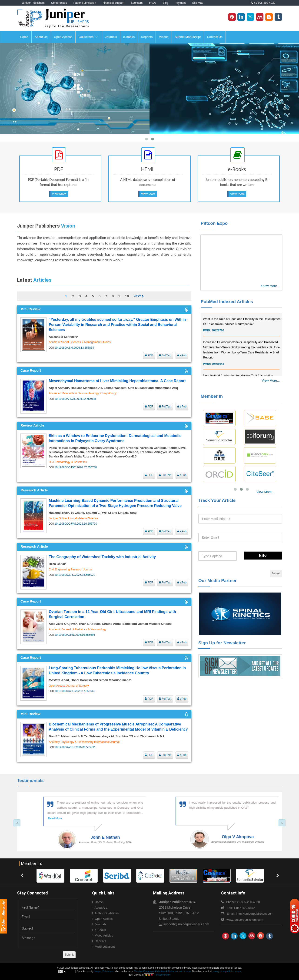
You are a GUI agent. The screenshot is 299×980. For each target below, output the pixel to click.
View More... (271, 381)
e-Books (129, 37)
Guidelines (88, 37)
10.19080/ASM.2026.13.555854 (74, 348)
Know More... (270, 286)
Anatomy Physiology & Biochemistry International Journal (84, 742)
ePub (182, 355)
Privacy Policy (163, 975)
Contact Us (215, 37)
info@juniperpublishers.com (255, 914)
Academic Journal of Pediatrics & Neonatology (78, 629)
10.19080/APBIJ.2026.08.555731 (75, 747)
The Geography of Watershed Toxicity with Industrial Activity (102, 557)
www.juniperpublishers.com (245, 920)
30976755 (218, 315)
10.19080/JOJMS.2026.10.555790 (76, 524)
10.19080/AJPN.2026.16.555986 (75, 635)
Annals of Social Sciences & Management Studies (80, 342)
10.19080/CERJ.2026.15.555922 (75, 575)
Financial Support (113, 3)
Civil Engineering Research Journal (71, 569)
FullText (165, 355)
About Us (41, 37)
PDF (149, 355)
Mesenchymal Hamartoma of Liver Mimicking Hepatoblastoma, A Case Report (117, 381)
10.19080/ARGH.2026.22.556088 (75, 399)
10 (127, 296)
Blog (165, 3)
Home (24, 37)
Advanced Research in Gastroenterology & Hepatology (83, 393)
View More (59, 194)
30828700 (218, 338)
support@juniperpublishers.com (186, 924)
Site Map (198, 3)
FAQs (153, 3)
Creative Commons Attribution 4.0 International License (162, 971)
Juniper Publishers (33, 3)
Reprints (147, 37)
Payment (180, 3)
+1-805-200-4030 (263, 3)
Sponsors (137, 3)
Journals (111, 37)
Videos (164, 37)
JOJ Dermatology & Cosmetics (68, 462)
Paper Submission (85, 3)
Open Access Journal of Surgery (69, 686)
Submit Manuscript (188, 37)
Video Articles (104, 935)
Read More (43, 818)
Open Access (63, 37)
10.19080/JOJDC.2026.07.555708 (76, 467)
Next (139, 296)
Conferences (59, 3)
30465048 (218, 372)
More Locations (105, 947)
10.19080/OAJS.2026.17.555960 (75, 691)
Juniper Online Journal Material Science (73, 518)
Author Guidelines (107, 913)
